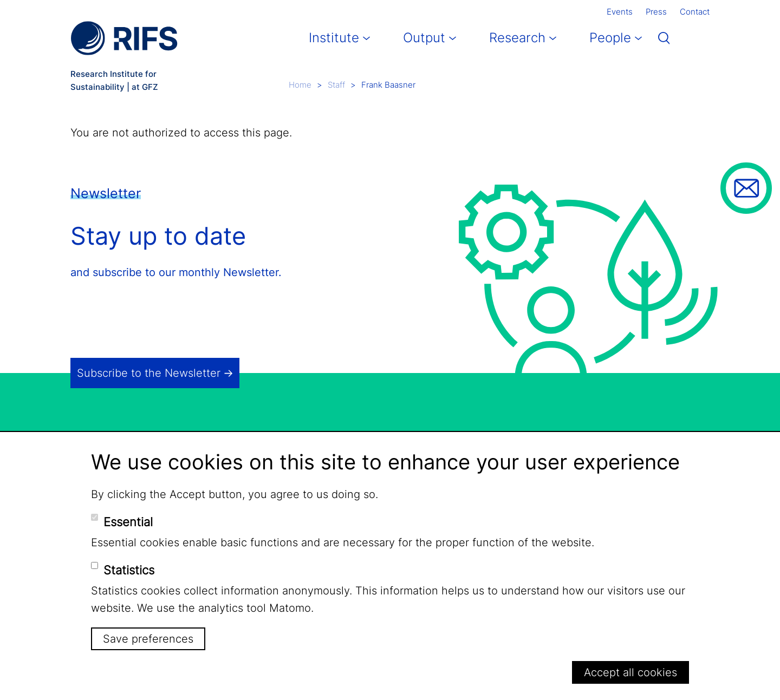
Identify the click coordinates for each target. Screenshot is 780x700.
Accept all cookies (630, 672)
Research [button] (517, 38)
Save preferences (148, 639)
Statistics (129, 570)
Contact (695, 12)
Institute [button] (334, 38)
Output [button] (424, 38)
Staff (336, 85)
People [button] (610, 38)
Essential (128, 522)
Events (620, 12)
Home (300, 85)
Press (656, 12)
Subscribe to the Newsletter (149, 373)
